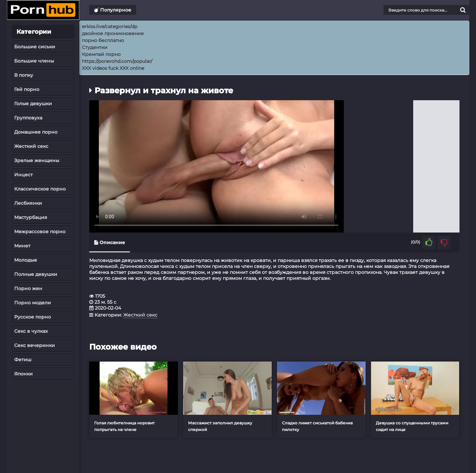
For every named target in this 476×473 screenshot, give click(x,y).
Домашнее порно (36, 132)
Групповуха (28, 118)
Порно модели (33, 303)
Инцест (23, 175)
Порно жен (28, 288)
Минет (22, 246)
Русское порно (33, 317)
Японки (23, 374)
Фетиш (23, 360)
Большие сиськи (35, 47)
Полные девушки (36, 274)
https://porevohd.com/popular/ (117, 61)
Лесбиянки (28, 203)
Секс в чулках (31, 331)
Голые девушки (33, 104)
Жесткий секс (31, 146)
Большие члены (34, 61)
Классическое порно (40, 189)
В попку (24, 75)
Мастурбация (31, 217)
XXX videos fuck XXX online (113, 68)
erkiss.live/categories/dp (110, 26)
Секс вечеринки (35, 345)
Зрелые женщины (37, 160)
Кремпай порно (101, 54)
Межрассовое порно (40, 232)
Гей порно (27, 89)
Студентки (95, 47)
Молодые (26, 260)
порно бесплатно (103, 40)
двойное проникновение (113, 33)
